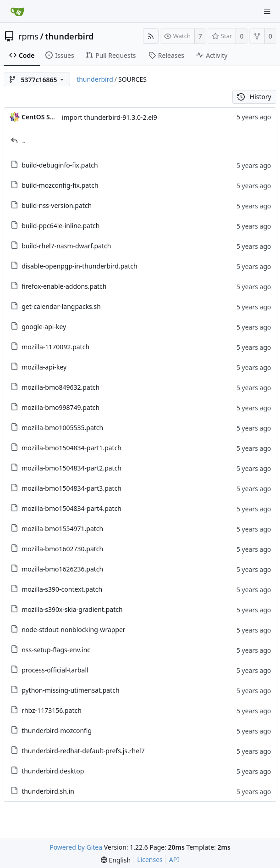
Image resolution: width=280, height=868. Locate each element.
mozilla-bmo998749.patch (60, 407)
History (254, 97)
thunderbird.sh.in (48, 791)
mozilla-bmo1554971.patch (62, 529)
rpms (28, 36)
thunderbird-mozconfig (57, 731)
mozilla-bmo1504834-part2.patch (71, 468)
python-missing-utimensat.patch (71, 690)
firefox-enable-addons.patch (64, 286)
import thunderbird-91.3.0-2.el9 (110, 117)
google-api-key (44, 327)
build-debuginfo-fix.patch (60, 165)
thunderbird (69, 36)
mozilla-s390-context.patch (62, 589)
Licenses (150, 860)
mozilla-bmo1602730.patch (62, 549)
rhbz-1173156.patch (52, 710)
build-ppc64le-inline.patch (60, 226)
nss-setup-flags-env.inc (56, 650)
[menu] (116, 860)
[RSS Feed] (151, 36)
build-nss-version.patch (57, 205)
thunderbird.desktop (53, 771)
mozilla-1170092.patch (55, 347)
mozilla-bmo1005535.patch (62, 428)
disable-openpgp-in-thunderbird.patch (79, 266)
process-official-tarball (55, 670)
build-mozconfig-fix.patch (60, 185)
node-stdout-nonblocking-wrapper (74, 630)
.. (24, 140)
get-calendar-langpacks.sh (61, 306)
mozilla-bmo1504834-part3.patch (71, 488)
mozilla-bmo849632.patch (60, 387)
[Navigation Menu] (267, 11)
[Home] (17, 11)
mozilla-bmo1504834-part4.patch (71, 508)
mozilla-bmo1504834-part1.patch (71, 448)
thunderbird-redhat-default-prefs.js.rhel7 (83, 751)
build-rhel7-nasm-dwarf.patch (66, 246)
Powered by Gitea (76, 847)
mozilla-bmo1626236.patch (62, 569)
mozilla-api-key (44, 367)
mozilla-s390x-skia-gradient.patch (72, 609)
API (174, 860)
